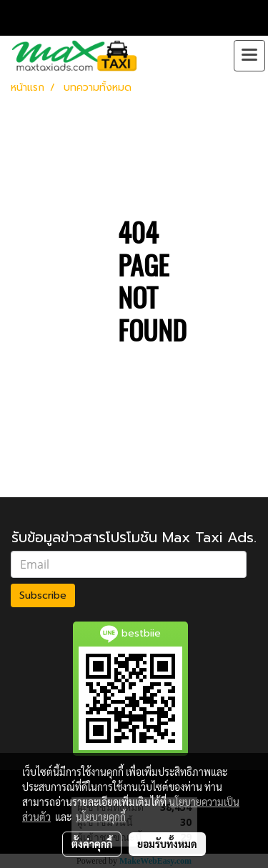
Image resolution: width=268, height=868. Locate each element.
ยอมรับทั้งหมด (167, 844)
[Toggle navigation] (249, 56)
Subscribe (43, 595)
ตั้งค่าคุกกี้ (92, 844)
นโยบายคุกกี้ (101, 817)
